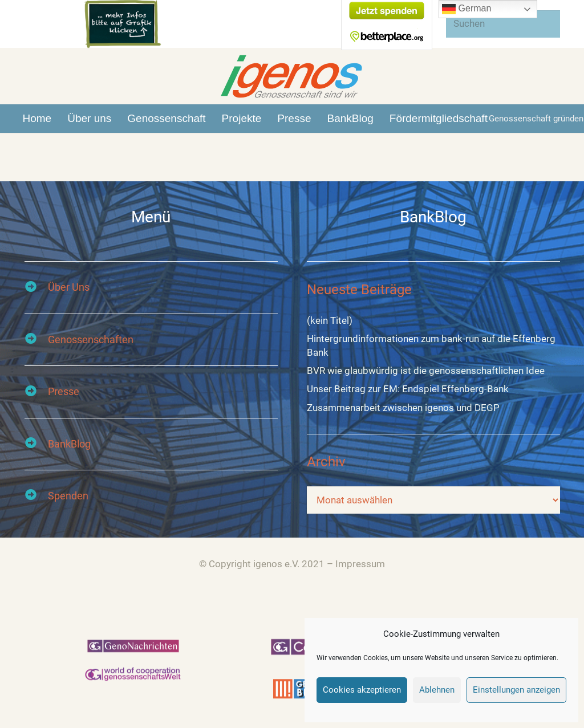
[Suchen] (503, 24)
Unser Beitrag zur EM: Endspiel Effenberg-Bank (408, 389)
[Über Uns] (36, 288)
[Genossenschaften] (36, 340)
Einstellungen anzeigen (516, 690)
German (467, 9)
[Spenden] (36, 496)
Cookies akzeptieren (362, 690)
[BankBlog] (36, 444)
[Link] (292, 76)
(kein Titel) (330, 321)
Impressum (360, 564)
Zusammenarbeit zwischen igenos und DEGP (403, 408)
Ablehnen (437, 690)
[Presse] (36, 392)
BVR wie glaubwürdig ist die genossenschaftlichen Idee (426, 371)
